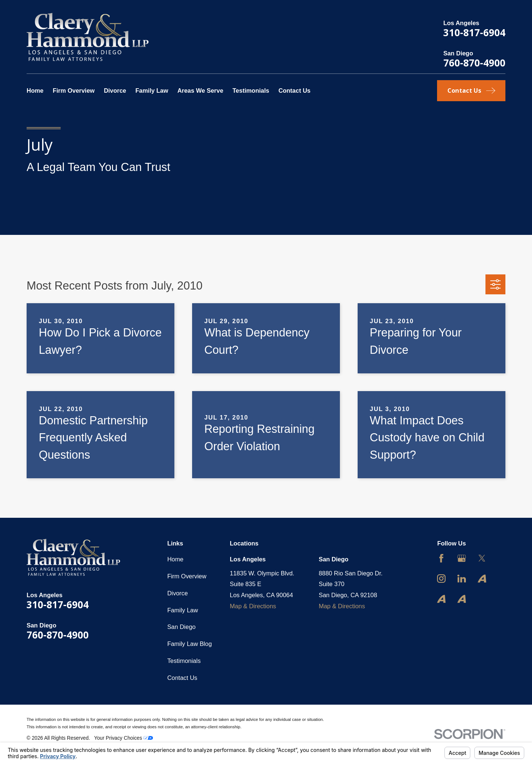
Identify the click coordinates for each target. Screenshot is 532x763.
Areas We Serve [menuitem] (200, 90)
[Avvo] (482, 579)
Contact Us (182, 678)
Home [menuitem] (35, 90)
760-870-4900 (474, 63)
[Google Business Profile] (462, 558)
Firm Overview (187, 576)
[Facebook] (441, 558)
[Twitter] (482, 558)
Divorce (178, 593)
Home (175, 559)
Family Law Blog (190, 644)
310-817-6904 (474, 32)
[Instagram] (441, 579)
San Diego (182, 627)
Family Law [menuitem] (152, 90)
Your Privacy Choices (124, 738)
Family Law (183, 610)
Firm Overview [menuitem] (74, 90)
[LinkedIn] (462, 579)
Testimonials (184, 661)
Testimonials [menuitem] (251, 90)
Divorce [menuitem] (115, 90)
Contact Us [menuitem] (295, 90)
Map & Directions (253, 606)
